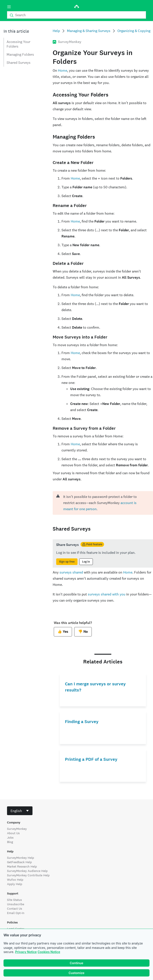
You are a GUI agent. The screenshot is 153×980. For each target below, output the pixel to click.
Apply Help (15, 884)
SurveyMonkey (17, 829)
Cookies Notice (49, 952)
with (115, 594)
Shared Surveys (19, 63)
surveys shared (71, 572)
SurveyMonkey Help (21, 858)
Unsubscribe (16, 904)
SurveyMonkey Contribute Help (28, 875)
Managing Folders (20, 54)
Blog (10, 842)
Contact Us (15, 909)
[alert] (103, 503)
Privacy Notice (26, 952)
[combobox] (20, 811)
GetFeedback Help (19, 862)
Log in (86, 562)
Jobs (10, 837)
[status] (103, 553)
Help (56, 31)
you (122, 594)
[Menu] (9, 7)
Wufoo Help (15, 880)
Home (63, 70)
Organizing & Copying (134, 31)
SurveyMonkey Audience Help (27, 871)
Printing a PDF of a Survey (91, 759)
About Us (13, 833)
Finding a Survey (82, 722)
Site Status (14, 900)
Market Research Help (22, 866)
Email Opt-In (16, 913)
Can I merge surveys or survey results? (95, 687)
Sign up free (67, 562)
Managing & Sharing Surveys (89, 31)
